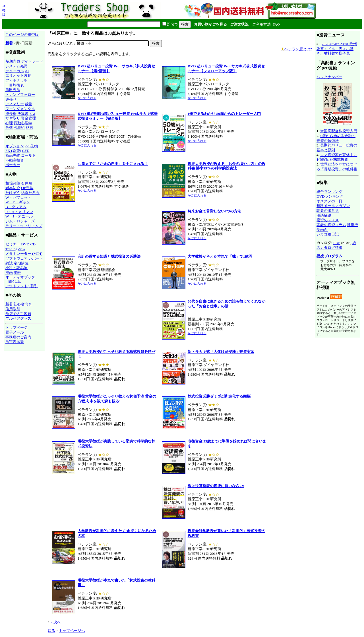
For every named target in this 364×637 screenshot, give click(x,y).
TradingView (15, 249)
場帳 (17, 273)
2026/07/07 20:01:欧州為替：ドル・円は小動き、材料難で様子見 (337, 49)
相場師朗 (13, 183)
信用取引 (13, 309)
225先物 (31, 146)
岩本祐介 (13, 188)
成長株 (11, 114)
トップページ (16, 327)
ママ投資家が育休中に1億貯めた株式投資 (337, 157)
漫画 (9, 273)
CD (33, 244)
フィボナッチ (16, 80)
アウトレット (16, 286)
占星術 (19, 128)
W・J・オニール (19, 216)
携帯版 (4, 11)
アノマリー (15, 104)
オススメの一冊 (329, 201)
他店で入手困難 (18, 314)
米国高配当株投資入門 (339, 131)
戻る (51, 631)
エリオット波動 (18, 76)
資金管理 (28, 118)
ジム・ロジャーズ (20, 221)
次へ (57, 622)
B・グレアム (16, 207)
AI (27, 71)
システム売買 (16, 66)
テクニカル (15, 71)
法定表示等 (15, 342)
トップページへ (72, 631)
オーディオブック (20, 277)
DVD (25, 244)
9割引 (33, 286)
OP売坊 (27, 188)
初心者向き (23, 304)
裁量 (28, 104)
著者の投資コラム (331, 225)
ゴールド (28, 155)
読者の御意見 (328, 211)
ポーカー (13, 165)
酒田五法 (13, 90)
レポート (36, 258)
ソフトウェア (16, 258)
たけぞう (13, 193)
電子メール (15, 332)
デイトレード (32, 61)
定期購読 (21, 263)
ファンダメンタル (20, 109)
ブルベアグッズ (18, 318)
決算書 (23, 114)
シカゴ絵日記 (328, 234)
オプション (15, 146)
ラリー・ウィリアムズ (24, 226)
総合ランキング (329, 192)
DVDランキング (330, 196)
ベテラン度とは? (296, 49)
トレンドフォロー (20, 95)
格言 (30, 128)
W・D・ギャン (18, 202)
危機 (9, 128)
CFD (26, 151)
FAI (33, 114)
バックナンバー (329, 77)
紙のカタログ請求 (336, 245)
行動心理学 (23, 123)
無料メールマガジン (333, 206)
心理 (9, 123)
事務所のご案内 (18, 337)
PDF (337, 243)
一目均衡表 (15, 85)
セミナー (13, 244)
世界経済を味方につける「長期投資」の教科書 (337, 167)
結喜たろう (30, 193)
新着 (9, 43)
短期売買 (13, 61)
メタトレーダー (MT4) (24, 254)
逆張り (11, 99)
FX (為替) (13, 151)
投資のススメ (328, 220)
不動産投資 (15, 160)
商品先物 (13, 155)
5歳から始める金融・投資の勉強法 (336, 138)
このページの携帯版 (22, 35)
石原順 (27, 183)
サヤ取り (13, 118)
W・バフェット (18, 197)
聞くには (15, 282)
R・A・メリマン (19, 212)
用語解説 (324, 215)
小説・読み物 (16, 268)
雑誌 (9, 263)
